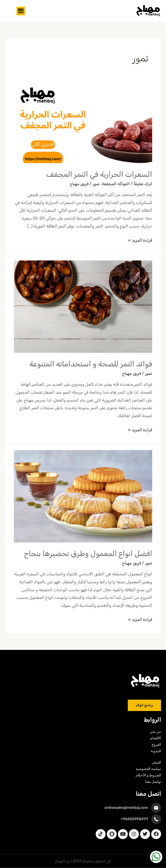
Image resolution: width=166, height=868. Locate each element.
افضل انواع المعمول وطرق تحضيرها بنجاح (88, 554)
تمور (96, 184)
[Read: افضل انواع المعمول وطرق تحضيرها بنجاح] (83, 496)
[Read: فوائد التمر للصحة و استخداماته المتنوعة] (83, 306)
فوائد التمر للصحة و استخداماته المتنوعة (90, 364)
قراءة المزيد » (140, 240)
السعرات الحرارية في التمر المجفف (99, 174)
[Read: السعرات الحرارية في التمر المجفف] (83, 124)
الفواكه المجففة (116, 184)
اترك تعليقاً (143, 184)
